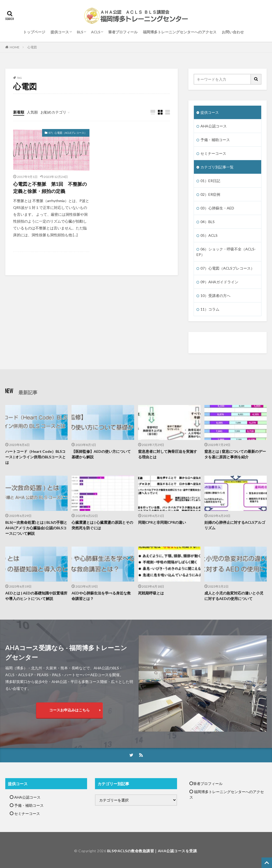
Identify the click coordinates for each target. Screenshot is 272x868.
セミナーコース (213, 153)
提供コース (60, 32)
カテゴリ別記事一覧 (217, 167)
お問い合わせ (233, 32)
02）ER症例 (210, 194)
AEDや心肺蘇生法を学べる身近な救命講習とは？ (101, 596)
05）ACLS (209, 235)
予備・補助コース (215, 140)
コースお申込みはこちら (69, 710)
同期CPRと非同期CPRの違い (162, 522)
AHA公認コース (214, 126)
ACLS (96, 32)
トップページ (34, 32)
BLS (80, 32)
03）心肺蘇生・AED (217, 208)
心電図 (32, 47)
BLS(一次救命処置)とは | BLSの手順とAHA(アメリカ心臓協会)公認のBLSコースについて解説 (36, 528)
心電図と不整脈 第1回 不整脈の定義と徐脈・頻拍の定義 (50, 188)
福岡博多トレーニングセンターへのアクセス (180, 32)
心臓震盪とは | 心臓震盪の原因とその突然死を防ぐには (102, 525)
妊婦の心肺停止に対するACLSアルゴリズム (235, 525)
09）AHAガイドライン (219, 282)
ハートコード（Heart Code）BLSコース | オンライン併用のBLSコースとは (36, 457)
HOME (15, 47)
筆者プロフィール (123, 32)
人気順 (32, 112)
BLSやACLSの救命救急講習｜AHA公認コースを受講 (152, 851)
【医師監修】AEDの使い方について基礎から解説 (101, 454)
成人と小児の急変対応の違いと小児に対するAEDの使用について (234, 596)
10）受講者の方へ (215, 296)
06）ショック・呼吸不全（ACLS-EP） (226, 252)
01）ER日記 (210, 181)
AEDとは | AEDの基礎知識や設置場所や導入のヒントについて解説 (36, 596)
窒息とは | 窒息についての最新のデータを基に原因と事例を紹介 (235, 454)
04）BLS (208, 222)
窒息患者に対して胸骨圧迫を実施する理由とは (168, 454)
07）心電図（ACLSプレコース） (68, 133)
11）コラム (210, 309)
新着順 (19, 112)
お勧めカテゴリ (53, 112)
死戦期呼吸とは (151, 593)
